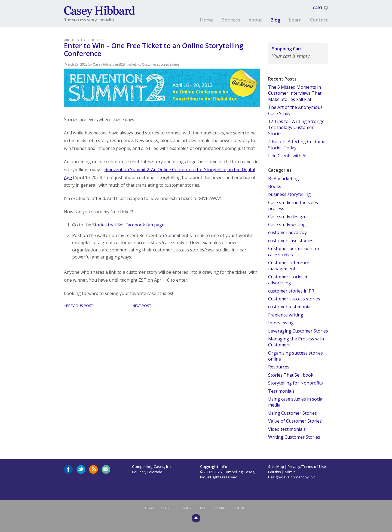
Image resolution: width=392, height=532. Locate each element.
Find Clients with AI (287, 156)
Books (275, 186)
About (255, 20)
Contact (319, 20)
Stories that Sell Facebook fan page (128, 225)
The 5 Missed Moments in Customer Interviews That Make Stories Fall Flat (295, 93)
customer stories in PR (291, 291)
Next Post (143, 306)
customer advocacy (287, 232)
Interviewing (281, 323)
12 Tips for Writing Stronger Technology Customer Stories (297, 127)
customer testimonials (291, 307)
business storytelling (290, 194)
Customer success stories (161, 64)
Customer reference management (289, 266)
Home (207, 20)
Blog (275, 20)
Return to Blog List (85, 40)
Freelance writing (286, 315)
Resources (279, 367)
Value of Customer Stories (295, 421)
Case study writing (287, 225)
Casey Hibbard (104, 64)
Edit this (275, 472)
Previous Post (79, 306)
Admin (290, 472)
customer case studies (291, 241)
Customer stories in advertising (288, 280)
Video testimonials (287, 429)
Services (231, 20)
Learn (295, 20)
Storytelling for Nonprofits (295, 383)
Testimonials (281, 391)
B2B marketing (129, 64)
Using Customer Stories (293, 413)
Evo (313, 477)
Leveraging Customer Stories (298, 331)
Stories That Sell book (291, 375)
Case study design (287, 217)
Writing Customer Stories (294, 437)
